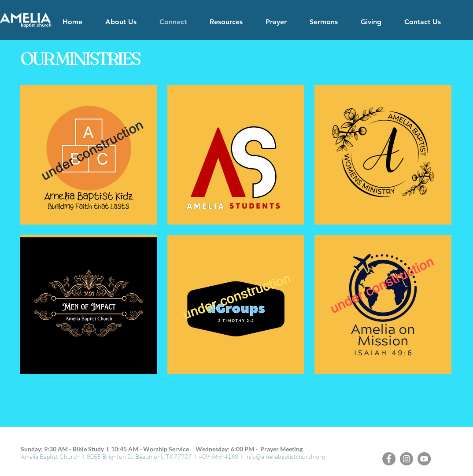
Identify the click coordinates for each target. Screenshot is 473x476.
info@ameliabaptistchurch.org (285, 456)
